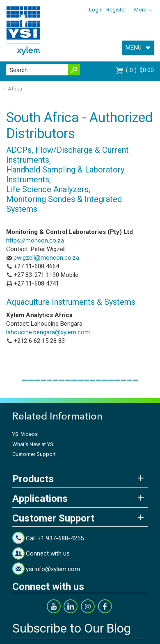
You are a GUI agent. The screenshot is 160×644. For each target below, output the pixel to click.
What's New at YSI (33, 444)
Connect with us (48, 553)
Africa (15, 89)
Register (116, 10)
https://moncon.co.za (35, 240)
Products (33, 479)
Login (96, 10)
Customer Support (34, 454)
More (140, 10)
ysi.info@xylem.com (53, 569)
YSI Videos (25, 434)
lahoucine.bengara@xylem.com (48, 332)
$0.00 (140, 70)
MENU (134, 48)
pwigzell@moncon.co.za (46, 258)
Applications (40, 499)
